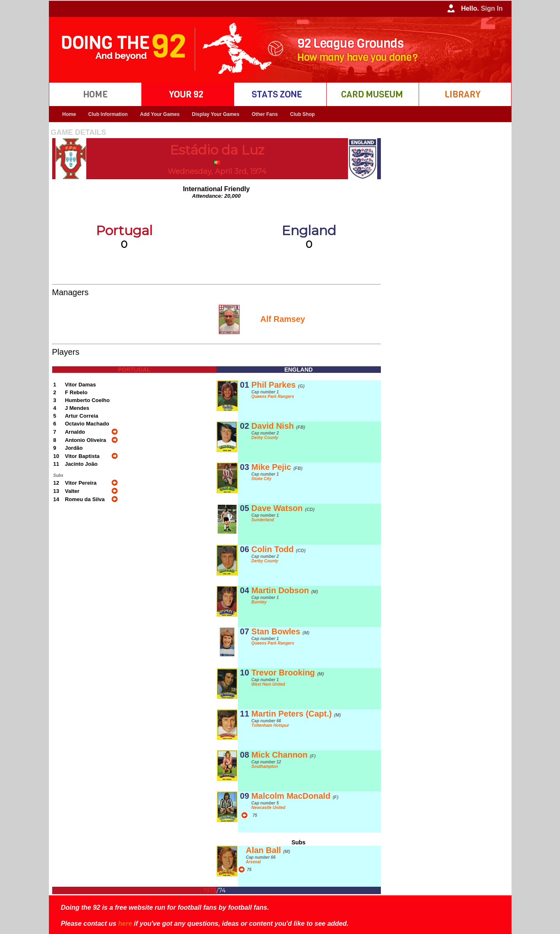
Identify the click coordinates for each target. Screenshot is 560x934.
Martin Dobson (285, 590)
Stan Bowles (280, 631)
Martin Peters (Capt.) (296, 714)
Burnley (259, 602)
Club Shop (302, 114)
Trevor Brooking (288, 673)
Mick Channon (283, 755)
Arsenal (253, 862)
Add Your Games (160, 114)
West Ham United (268, 684)
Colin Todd (279, 549)
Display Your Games (216, 114)
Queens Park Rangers (273, 396)
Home (69, 114)
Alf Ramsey (283, 319)
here (125, 924)
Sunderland (263, 520)
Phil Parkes (278, 385)
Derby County (265, 438)
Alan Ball (268, 850)
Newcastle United (268, 808)
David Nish (278, 426)
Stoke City (262, 479)
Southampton (265, 766)
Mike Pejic (277, 467)
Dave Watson (283, 508)
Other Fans (265, 114)
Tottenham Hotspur (270, 725)
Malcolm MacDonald (295, 796)
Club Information (108, 114)
